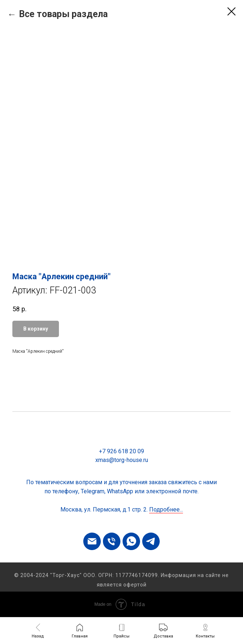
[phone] (112, 541)
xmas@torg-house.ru (122, 460)
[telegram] (151, 541)
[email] (92, 541)
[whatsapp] (131, 541)
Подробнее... (166, 509)
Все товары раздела (63, 14)
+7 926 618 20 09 (121, 451)
